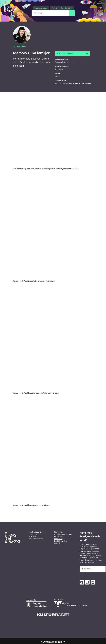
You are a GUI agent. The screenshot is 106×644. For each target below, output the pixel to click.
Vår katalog (59, 539)
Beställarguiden (60, 541)
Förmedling (59, 532)
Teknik (54, 8)
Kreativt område (41, 8)
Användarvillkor (51, 642)
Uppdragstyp (66, 8)
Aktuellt (57, 543)
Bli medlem (59, 537)
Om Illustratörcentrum (63, 534)
